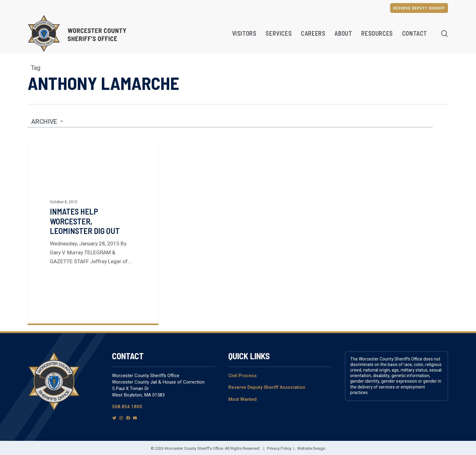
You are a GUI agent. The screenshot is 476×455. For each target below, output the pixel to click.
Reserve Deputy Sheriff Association (267, 387)
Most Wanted (242, 399)
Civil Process (242, 376)
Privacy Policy (279, 448)
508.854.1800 (127, 407)
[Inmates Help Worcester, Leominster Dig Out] (93, 232)
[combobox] (47, 122)
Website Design (311, 448)
